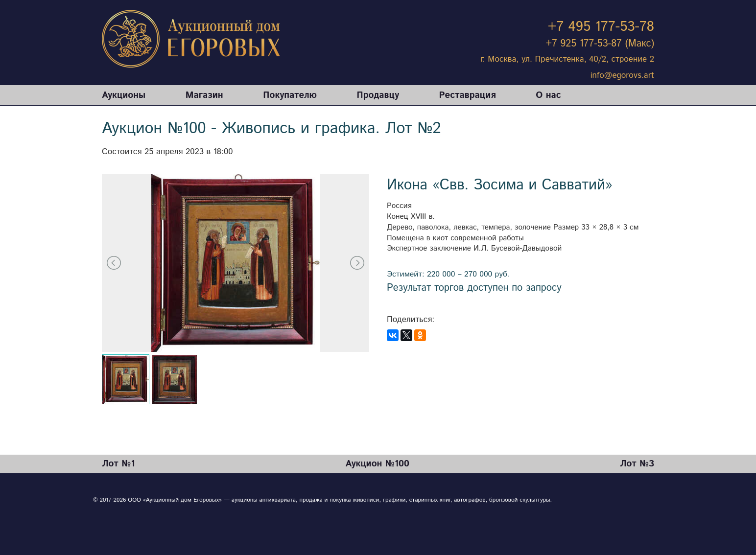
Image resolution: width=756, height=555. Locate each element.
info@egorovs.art (622, 75)
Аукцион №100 (377, 464)
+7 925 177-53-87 (584, 44)
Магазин (204, 95)
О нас (548, 95)
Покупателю (290, 95)
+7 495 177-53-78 (601, 27)
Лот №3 (637, 464)
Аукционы (124, 95)
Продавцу (378, 95)
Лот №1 (118, 464)
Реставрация (468, 95)
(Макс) (639, 44)
